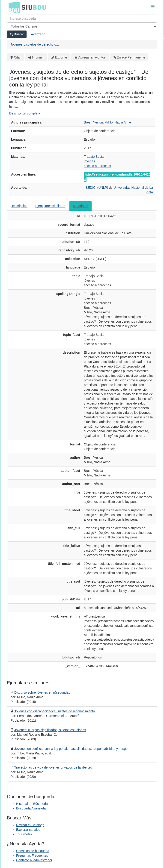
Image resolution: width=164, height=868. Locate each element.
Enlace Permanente (131, 57)
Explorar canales (28, 830)
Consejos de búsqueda (33, 851)
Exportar (61, 57)
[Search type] (82, 26)
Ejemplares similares (50, 206)
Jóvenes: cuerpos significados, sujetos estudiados (50, 730)
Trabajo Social (94, 157)
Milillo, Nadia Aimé (118, 122)
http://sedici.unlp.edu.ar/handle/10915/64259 (117, 177)
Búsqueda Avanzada (31, 808)
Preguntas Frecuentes (32, 856)
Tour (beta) (24, 834)
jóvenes (89, 161)
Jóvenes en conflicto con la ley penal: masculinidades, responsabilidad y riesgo (71, 749)
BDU (13, 7)
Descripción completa (25, 113)
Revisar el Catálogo (30, 825)
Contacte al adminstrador (34, 860)
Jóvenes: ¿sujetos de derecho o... (35, 44)
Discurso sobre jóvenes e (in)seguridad (42, 692)
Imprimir (38, 57)
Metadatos (80, 206)
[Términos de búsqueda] (82, 19)
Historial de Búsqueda (32, 804)
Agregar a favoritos (92, 57)
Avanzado (38, 34)
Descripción (19, 206)
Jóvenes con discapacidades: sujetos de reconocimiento (55, 711)
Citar (18, 57)
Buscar (17, 34)
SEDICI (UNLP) (97, 188)
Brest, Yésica (93, 122)
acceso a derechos (98, 166)
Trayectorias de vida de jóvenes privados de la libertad (53, 767)
